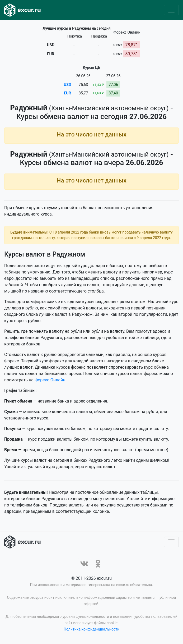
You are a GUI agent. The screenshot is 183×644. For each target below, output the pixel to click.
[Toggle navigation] (171, 10)
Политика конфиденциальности (91, 630)
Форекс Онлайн (50, 381)
